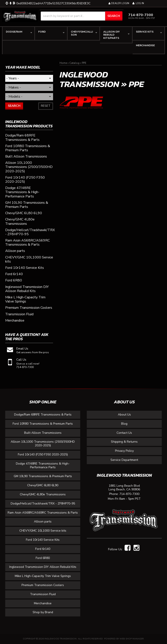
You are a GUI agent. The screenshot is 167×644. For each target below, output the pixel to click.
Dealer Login (119, 3)
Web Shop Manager (132, 639)
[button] (82, 16)
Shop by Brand (43, 612)
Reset (46, 106)
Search (14, 106)
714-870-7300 (129, 494)
